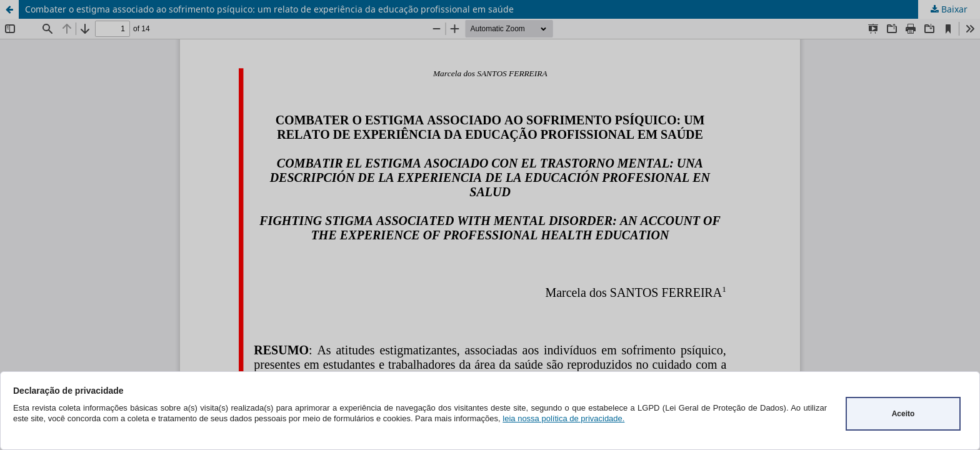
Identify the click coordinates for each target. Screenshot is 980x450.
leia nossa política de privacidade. (563, 418)
